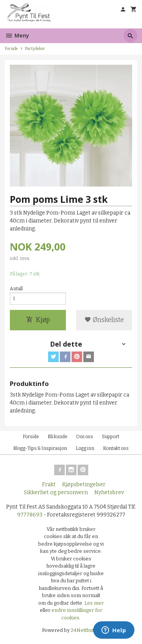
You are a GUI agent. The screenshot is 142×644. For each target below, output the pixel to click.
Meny (17, 35)
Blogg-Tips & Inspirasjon (40, 448)
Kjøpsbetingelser (84, 485)
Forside (11, 49)
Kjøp (38, 320)
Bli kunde (58, 437)
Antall (16, 289)
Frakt (49, 485)
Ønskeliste (104, 320)
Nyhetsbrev (109, 492)
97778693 (30, 515)
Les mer (94, 603)
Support (111, 437)
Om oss (85, 437)
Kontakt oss (116, 448)
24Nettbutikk (86, 630)
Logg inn (85, 448)
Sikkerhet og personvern (56, 492)
